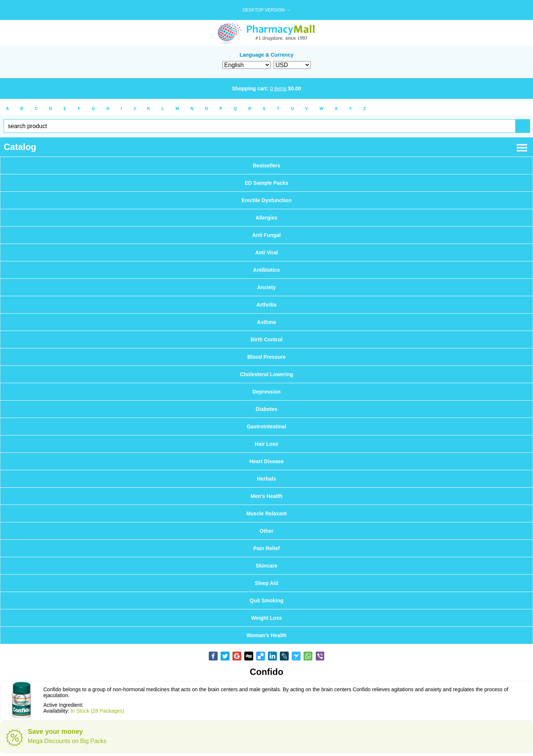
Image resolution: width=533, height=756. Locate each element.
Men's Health (266, 496)
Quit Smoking (267, 601)
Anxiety (267, 287)
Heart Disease (267, 461)
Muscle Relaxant (266, 514)
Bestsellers (267, 165)
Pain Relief (266, 548)
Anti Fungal (267, 235)
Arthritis (266, 305)
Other (266, 531)
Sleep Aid (266, 583)
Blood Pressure (266, 357)
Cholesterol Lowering (266, 374)
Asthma (266, 322)
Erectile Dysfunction (266, 200)
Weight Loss (267, 618)
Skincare (266, 566)
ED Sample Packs (266, 183)
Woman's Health (266, 635)
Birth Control (266, 339)
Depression (266, 392)
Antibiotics (266, 270)
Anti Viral (266, 252)
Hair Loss (266, 444)
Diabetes (266, 409)
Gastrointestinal (267, 426)
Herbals (266, 479)
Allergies (266, 218)
